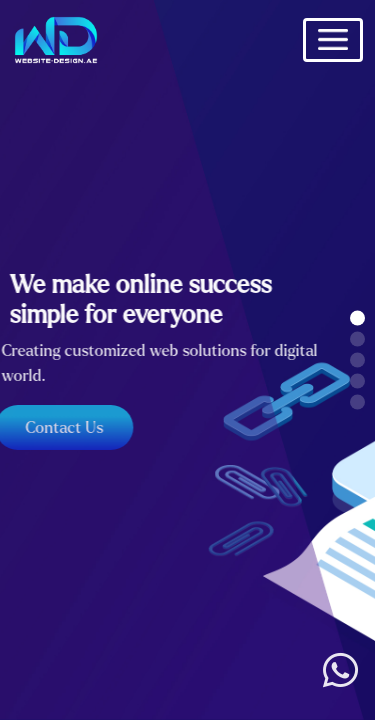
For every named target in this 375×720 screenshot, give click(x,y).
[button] (357, 318)
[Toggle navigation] (333, 40)
